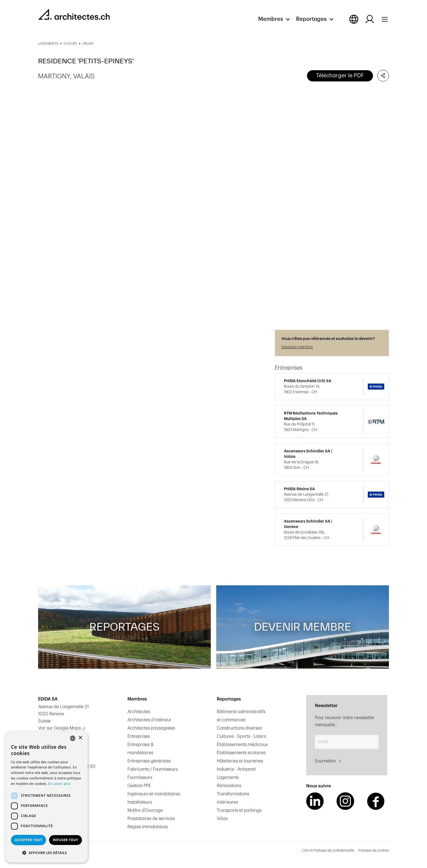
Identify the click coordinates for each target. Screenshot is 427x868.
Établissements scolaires (241, 753)
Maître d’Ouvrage (145, 810)
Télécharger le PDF (340, 76)
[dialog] (47, 797)
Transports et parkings (239, 810)
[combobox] (73, 738)
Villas (222, 819)
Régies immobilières (148, 827)
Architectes (139, 712)
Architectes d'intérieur (149, 720)
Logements (228, 778)
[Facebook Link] (376, 801)
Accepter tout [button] (29, 840)
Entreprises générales (149, 761)
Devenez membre (297, 347)
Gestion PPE (139, 786)
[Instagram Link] (345, 801)
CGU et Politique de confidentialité (328, 850)
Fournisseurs (140, 778)
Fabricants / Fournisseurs (153, 769)
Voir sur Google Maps (59, 728)
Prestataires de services (151, 819)
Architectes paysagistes (151, 728)
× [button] (80, 738)
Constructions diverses (239, 728)
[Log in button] (370, 19)
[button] (277, 19)
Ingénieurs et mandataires (154, 794)
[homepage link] (74, 14)
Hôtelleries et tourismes (240, 761)
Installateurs (140, 802)
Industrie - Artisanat (236, 769)
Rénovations (229, 786)
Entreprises (139, 736)
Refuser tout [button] (66, 840)
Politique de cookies (374, 850)
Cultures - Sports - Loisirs (241, 736)
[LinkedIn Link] (315, 801)
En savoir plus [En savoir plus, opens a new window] (59, 784)
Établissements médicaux (242, 745)
